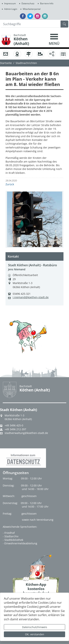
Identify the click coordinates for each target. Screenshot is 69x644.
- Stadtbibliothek (13, 540)
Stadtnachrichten (26, 63)
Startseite (6, 63)
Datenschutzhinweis (35, 627)
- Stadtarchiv (11, 536)
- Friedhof (9, 533)
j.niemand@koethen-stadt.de (31, 297)
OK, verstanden (35, 634)
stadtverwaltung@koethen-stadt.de (26, 433)
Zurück (10, 184)
